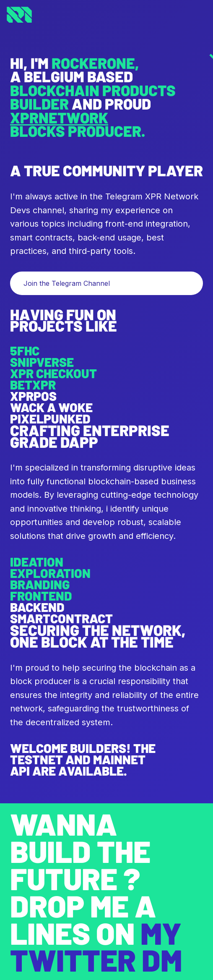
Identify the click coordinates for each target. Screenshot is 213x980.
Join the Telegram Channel (67, 283)
